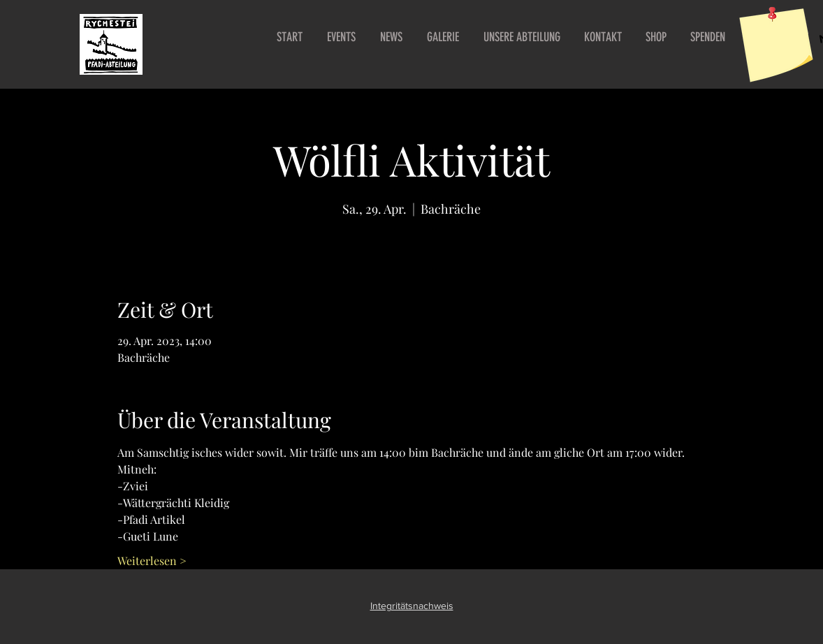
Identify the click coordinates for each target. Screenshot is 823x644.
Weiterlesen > (152, 561)
